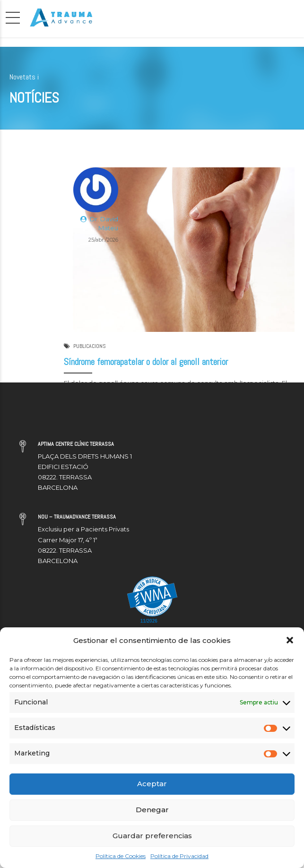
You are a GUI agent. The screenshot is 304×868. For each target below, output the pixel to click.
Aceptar (152, 784)
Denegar (152, 810)
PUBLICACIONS (90, 346)
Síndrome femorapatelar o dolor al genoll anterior (146, 362)
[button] (290, 640)
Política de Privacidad (179, 856)
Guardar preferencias (152, 836)
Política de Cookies (121, 856)
